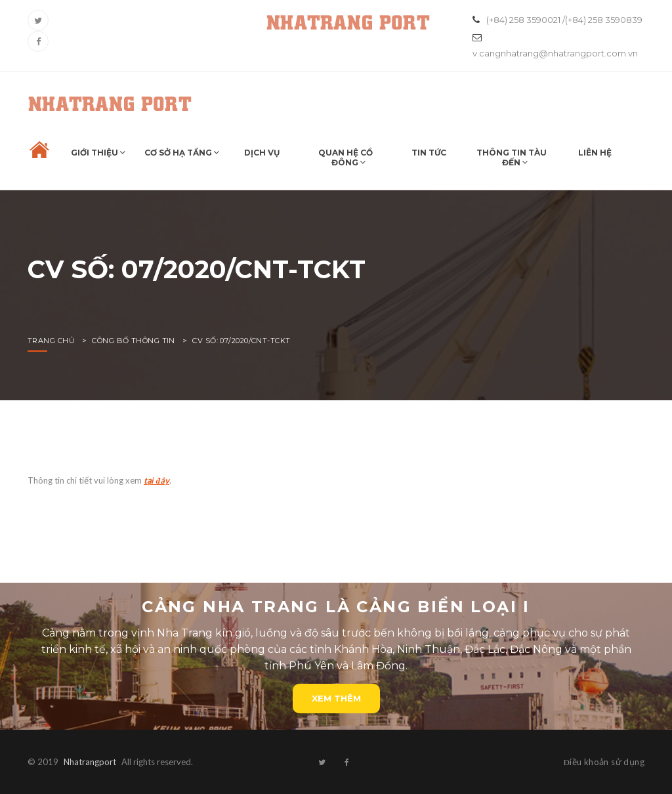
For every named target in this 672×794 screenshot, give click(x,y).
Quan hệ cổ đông (346, 157)
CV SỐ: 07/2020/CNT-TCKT (241, 341)
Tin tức (429, 153)
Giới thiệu (94, 153)
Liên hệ (595, 153)
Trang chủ (51, 341)
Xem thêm (336, 698)
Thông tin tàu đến (512, 157)
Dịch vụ (262, 153)
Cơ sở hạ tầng (178, 153)
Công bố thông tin (133, 341)
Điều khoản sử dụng (604, 762)
